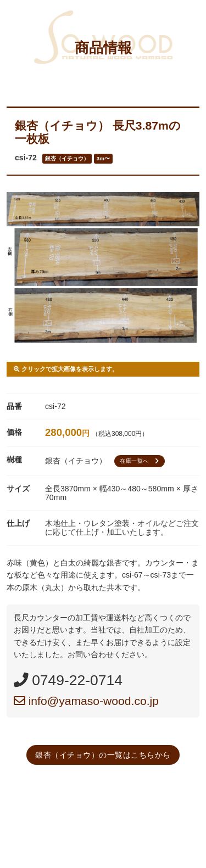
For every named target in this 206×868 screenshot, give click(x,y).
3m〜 (103, 158)
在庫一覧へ (141, 461)
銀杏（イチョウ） (67, 158)
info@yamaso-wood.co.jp (86, 701)
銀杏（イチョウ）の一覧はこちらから (103, 755)
